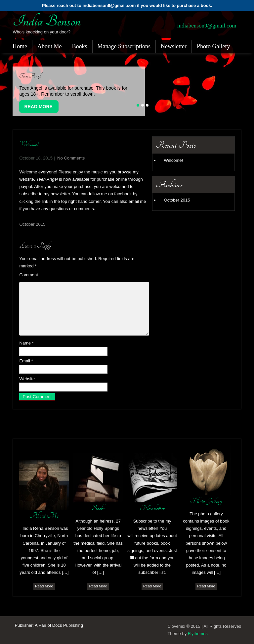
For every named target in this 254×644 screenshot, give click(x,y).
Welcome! (174, 160)
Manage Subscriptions (124, 46)
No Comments (71, 158)
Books (80, 46)
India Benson (46, 21)
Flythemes (198, 634)
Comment (28, 275)
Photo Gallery (213, 46)
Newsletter (174, 46)
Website (27, 379)
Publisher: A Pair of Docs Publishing (49, 625)
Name (26, 343)
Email (26, 361)
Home (20, 46)
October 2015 (32, 224)
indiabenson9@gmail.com (207, 26)
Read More (38, 107)
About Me (50, 46)
